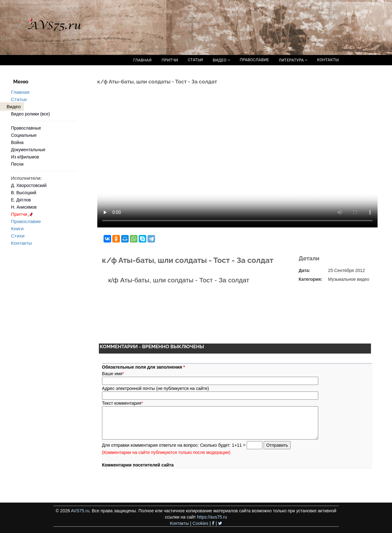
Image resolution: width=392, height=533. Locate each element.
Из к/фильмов (25, 157)
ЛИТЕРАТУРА (293, 60)
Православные (26, 128)
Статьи (19, 99)
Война (17, 142)
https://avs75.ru (212, 517)
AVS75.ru (80, 511)
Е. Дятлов (21, 200)
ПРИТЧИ (170, 60)
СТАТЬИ (195, 60)
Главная (20, 92)
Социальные (24, 135)
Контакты (21, 243)
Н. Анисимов (24, 207)
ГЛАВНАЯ (142, 60)
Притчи (23, 214)
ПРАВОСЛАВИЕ (254, 60)
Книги (17, 229)
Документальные (28, 150)
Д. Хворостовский (29, 185)
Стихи (18, 236)
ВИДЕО (221, 60)
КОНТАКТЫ (328, 60)
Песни (17, 164)
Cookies (200, 523)
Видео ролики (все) (30, 114)
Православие (26, 221)
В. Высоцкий (24, 193)
